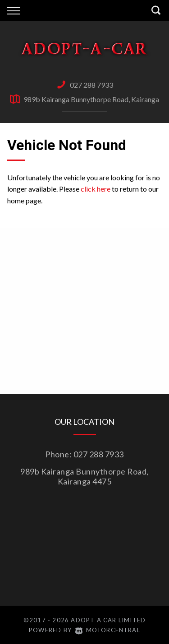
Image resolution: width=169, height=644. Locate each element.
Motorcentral (108, 630)
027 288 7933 (91, 85)
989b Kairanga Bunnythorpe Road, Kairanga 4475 (84, 476)
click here (96, 189)
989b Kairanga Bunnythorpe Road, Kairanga (91, 99)
